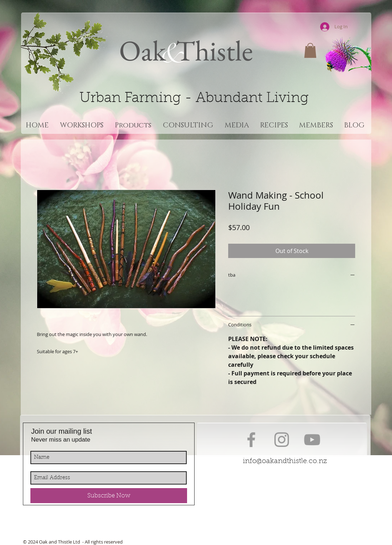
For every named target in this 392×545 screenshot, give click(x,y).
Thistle (211, 50)
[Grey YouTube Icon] (312, 440)
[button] (310, 50)
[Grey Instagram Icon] (282, 440)
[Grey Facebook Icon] (251, 440)
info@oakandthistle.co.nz (285, 461)
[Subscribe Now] (109, 496)
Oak (143, 50)
